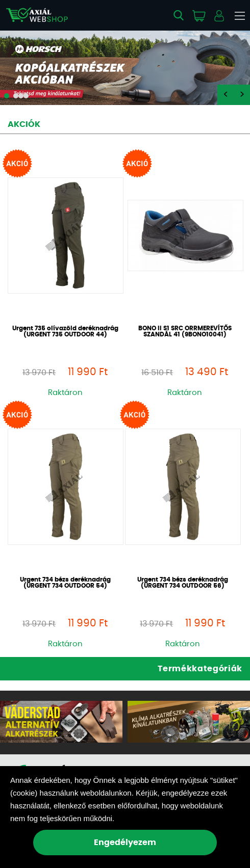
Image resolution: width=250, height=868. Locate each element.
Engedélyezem (125, 843)
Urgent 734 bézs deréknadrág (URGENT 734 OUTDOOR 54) (65, 583)
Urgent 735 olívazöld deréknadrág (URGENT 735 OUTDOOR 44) (65, 331)
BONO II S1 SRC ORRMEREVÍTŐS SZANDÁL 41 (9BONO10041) (185, 331)
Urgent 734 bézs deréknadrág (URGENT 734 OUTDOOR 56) (183, 583)
